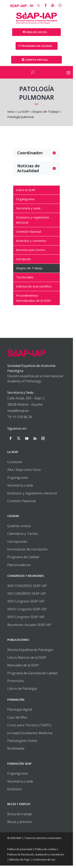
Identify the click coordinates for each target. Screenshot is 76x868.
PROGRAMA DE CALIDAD (38, 46)
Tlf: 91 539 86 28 (20, 419)
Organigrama (18, 480)
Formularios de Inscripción (28, 552)
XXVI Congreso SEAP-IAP (26, 619)
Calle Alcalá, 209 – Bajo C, (27, 401)
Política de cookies (46, 852)
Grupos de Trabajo (46, 112)
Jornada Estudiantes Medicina (30, 735)
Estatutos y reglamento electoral (33, 496)
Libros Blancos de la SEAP (27, 660)
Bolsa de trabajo (20, 816)
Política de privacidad (20, 852)
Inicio (11, 112)
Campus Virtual (38, 60)
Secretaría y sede (21, 488)
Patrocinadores (19, 567)
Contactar (15, 464)
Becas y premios (20, 824)
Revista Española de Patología (31, 652)
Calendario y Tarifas (23, 536)
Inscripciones (18, 544)
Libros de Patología (22, 691)
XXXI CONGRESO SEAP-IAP (27, 588)
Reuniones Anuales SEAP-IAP (30, 627)
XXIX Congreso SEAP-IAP (26, 604)
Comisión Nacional (22, 503)
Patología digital (20, 712)
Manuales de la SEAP (23, 668)
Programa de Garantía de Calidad (33, 676)
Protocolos (16, 683)
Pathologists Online (23, 743)
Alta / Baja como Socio (24, 472)
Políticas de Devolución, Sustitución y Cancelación (36, 857)
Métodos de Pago (18, 862)
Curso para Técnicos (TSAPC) (30, 728)
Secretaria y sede (21, 784)
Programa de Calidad (24, 560)
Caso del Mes (18, 720)
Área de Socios (38, 33)
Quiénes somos (19, 528)
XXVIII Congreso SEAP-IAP (27, 612)
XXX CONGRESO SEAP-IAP (27, 596)
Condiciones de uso (42, 862)
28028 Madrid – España (25, 407)
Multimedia (16, 751)
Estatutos (15, 791)
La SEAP (24, 112)
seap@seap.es (18, 413)
